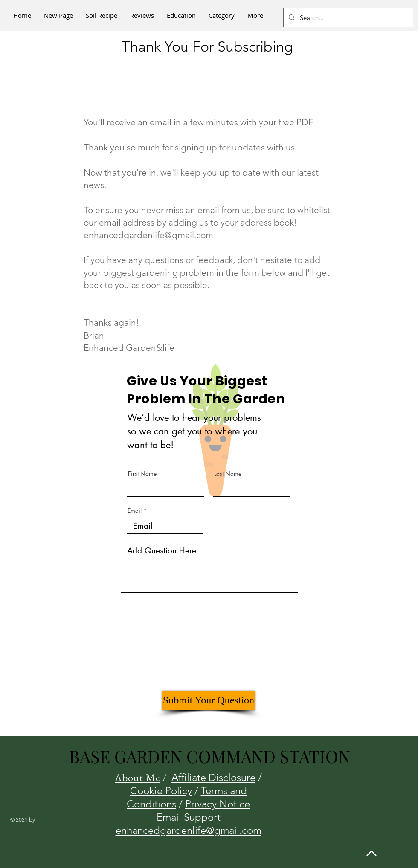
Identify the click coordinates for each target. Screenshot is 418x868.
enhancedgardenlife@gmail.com (148, 235)
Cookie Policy (161, 791)
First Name (142, 474)
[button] (222, 15)
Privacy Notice (218, 804)
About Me (137, 777)
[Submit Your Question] (209, 700)
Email (135, 511)
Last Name (228, 474)
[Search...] (347, 17)
